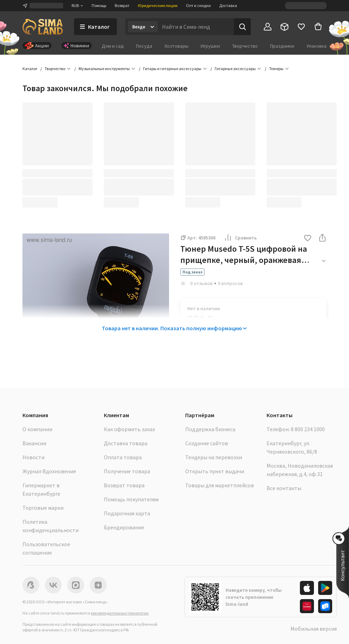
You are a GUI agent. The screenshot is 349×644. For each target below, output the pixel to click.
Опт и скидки (198, 5)
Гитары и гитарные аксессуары (172, 69)
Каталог (30, 69)
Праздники (282, 46)
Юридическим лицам (158, 5)
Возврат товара (124, 485)
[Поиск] (242, 27)
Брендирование (124, 527)
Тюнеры (276, 69)
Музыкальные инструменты (104, 69)
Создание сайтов (207, 443)
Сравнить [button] (240, 238)
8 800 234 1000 (308, 429)
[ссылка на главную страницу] (43, 27)
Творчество (245, 46)
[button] (308, 239)
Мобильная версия (314, 629)
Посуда (144, 46)
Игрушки (210, 46)
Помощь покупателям (131, 499)
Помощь (99, 5)
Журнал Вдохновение (49, 471)
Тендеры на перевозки (214, 457)
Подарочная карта (127, 513)
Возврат (122, 5)
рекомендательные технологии (120, 613)
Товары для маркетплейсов (220, 485)
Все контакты (284, 488)
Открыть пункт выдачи (215, 471)
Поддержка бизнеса (210, 429)
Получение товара (127, 471)
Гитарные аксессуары (235, 69)
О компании (37, 429)
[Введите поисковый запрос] (196, 27)
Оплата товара (123, 457)
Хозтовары (176, 46)
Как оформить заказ (129, 429)
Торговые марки (43, 508)
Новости (33, 457)
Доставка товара (126, 443)
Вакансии (34, 443)
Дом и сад (113, 46)
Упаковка (317, 46)
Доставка (228, 5)
